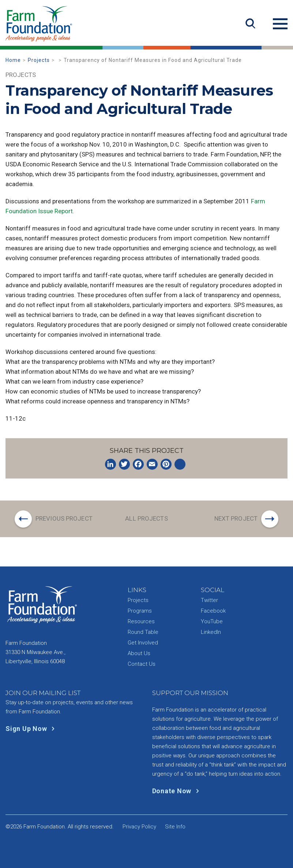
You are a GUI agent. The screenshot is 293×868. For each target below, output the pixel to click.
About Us (139, 653)
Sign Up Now (32, 729)
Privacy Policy (139, 827)
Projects (39, 60)
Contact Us (142, 664)
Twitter (209, 600)
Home (13, 60)
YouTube (212, 621)
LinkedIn (211, 632)
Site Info (175, 827)
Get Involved (143, 643)
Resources (141, 621)
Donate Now (177, 791)
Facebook (213, 611)
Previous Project (64, 518)
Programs (140, 611)
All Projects (146, 518)
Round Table (143, 632)
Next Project (236, 518)
